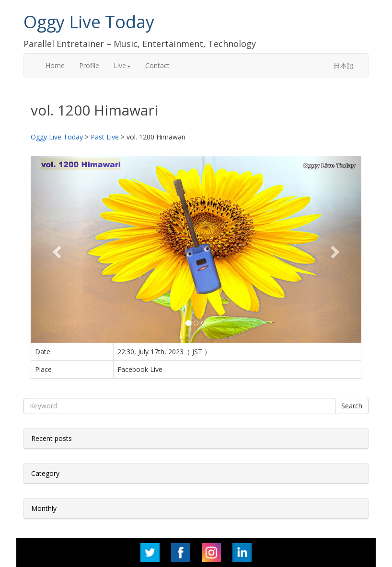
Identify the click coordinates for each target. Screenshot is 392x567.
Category (45, 473)
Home (55, 65)
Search (352, 406)
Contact (157, 65)
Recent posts (52, 438)
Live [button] (122, 65)
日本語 (344, 65)
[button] (56, 249)
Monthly (44, 508)
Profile (89, 65)
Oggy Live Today (89, 22)
